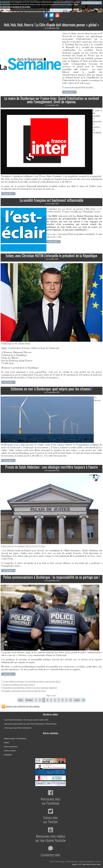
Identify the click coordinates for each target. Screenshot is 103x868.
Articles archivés (10, 751)
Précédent (29, 700)
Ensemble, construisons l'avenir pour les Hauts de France (25, 691)
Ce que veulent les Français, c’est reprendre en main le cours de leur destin (32, 681)
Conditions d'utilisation (72, 862)
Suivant (77, 700)
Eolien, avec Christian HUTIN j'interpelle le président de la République (51, 256)
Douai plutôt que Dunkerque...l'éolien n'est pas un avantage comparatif (30, 688)
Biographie (8, 755)
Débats (7, 742)
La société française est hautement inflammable (51, 200)
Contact (52, 862)
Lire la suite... (69, 92)
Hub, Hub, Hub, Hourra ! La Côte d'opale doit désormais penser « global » (51, 25)
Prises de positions (11, 747)
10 (71, 700)
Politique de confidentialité (87, 862)
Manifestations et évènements (15, 738)
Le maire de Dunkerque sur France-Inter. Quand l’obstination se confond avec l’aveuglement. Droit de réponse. (52, 100)
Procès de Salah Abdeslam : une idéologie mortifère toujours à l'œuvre (51, 467)
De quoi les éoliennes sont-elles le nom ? (19, 685)
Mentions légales (60, 862)
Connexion (98, 862)
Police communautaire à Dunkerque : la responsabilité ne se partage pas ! (52, 577)
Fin (83, 700)
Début (21, 700)
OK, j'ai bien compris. (92, 3)
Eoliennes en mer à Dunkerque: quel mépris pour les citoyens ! (52, 389)
